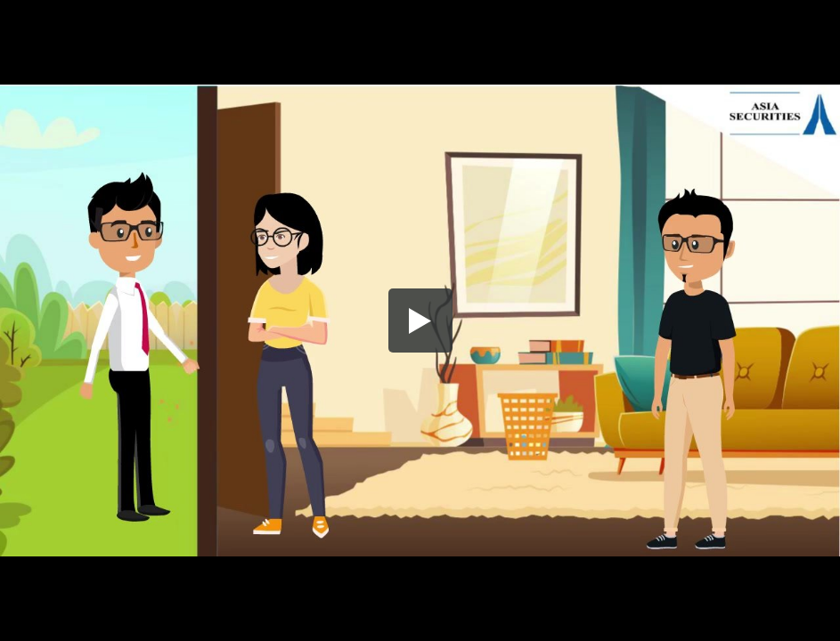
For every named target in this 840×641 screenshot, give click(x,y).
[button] (420, 320)
